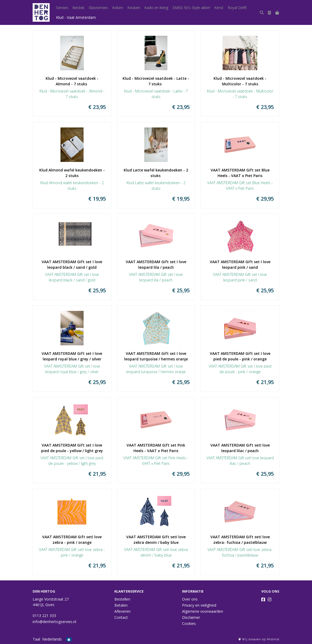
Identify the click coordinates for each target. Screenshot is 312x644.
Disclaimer (191, 617)
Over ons (190, 599)
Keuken (134, 8)
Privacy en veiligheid (199, 605)
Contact (121, 617)
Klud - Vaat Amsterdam (76, 17)
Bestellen (122, 599)
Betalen (121, 605)
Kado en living (156, 8)
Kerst (219, 8)
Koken (118, 8)
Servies (62, 8)
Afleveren (122, 611)
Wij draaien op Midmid (259, 639)
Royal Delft (237, 8)
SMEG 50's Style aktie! (191, 8)
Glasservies (98, 8)
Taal (36, 639)
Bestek (78, 8)
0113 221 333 (44, 616)
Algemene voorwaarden (203, 611)
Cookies (189, 623)
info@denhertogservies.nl (54, 622)
